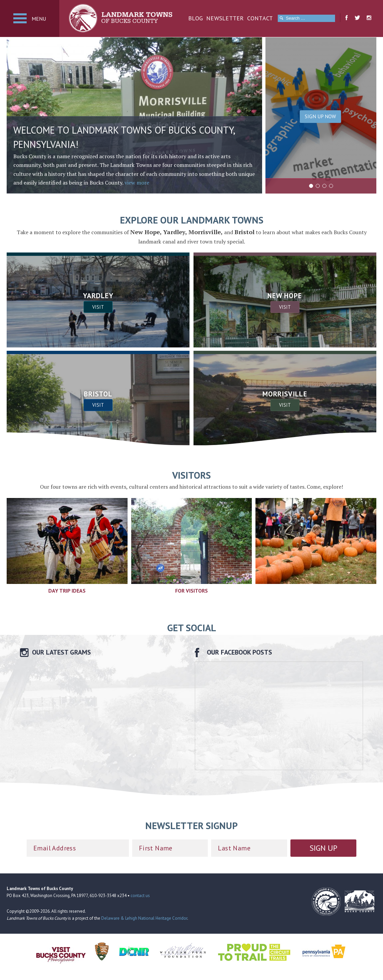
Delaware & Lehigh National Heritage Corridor (144, 918)
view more (137, 183)
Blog (195, 18)
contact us (140, 896)
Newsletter (225, 18)
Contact (260, 18)
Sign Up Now (320, 116)
